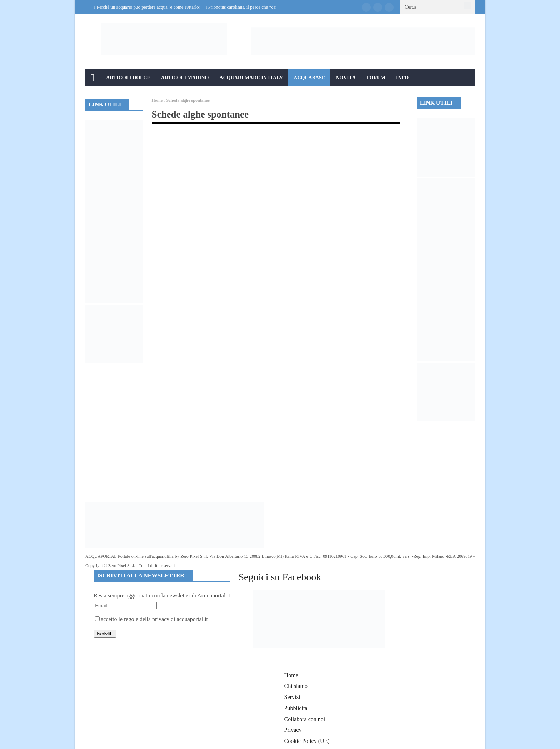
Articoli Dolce (128, 78)
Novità (346, 78)
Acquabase (309, 78)
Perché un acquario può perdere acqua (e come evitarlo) (149, 7)
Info (402, 78)
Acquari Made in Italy (251, 78)
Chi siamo (296, 686)
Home (157, 100)
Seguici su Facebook (280, 577)
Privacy (293, 730)
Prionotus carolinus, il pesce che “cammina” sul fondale (260, 7)
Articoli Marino (185, 78)
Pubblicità (296, 708)
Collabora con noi (305, 719)
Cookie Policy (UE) (307, 741)
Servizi (292, 697)
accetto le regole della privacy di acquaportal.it (151, 619)
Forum (376, 78)
